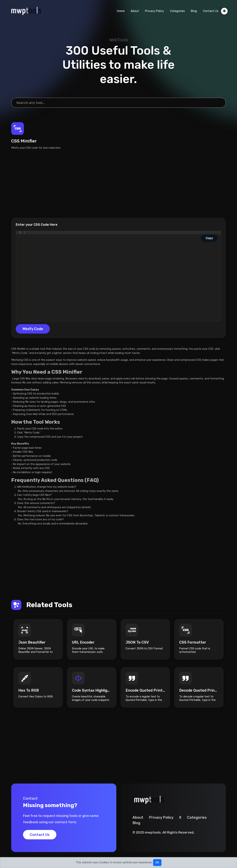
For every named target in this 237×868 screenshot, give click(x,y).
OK (157, 862)
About (135, 11)
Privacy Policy (154, 11)
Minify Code (33, 329)
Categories (177, 11)
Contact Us (211, 11)
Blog (194, 11)
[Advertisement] (118, 184)
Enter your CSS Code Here (37, 225)
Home (121, 11)
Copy (209, 238)
